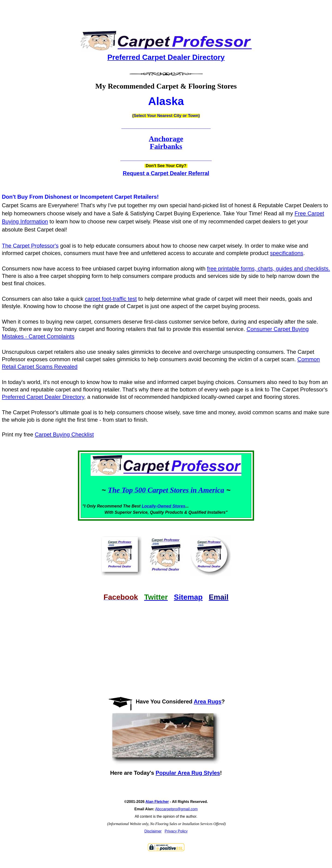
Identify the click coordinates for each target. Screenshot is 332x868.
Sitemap (188, 597)
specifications (287, 253)
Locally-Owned (157, 506)
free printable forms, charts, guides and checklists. (269, 269)
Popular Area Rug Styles (188, 773)
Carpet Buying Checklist (64, 434)
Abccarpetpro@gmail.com (176, 809)
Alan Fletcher (157, 802)
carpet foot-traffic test (111, 299)
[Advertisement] (166, 11)
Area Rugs (207, 701)
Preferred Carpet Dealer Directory (43, 397)
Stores (179, 506)
